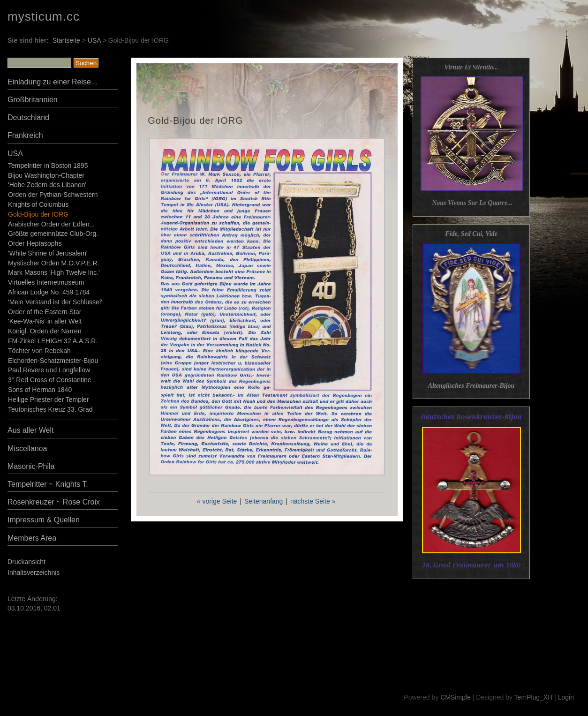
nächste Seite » (313, 501)
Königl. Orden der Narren (45, 331)
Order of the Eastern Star (45, 312)
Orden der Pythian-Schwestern (53, 195)
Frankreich (25, 135)
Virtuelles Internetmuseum (46, 282)
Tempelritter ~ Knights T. (48, 484)
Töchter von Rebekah (39, 351)
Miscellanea (27, 448)
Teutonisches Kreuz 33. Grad (50, 409)
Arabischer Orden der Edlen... (51, 224)
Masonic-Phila (31, 466)
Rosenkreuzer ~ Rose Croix (54, 502)
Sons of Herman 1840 (40, 390)
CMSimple (456, 697)
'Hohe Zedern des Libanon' (47, 185)
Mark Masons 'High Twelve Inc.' (54, 272)
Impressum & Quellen (44, 520)
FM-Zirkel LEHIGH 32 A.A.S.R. (53, 341)
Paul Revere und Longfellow (49, 370)
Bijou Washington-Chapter (46, 175)
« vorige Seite (217, 501)
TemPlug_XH (534, 697)
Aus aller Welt (30, 430)
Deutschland (28, 117)
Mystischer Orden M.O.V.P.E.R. (54, 263)
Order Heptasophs (35, 243)
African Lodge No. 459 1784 (49, 292)
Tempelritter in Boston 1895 (48, 166)
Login (566, 697)
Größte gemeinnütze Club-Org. (53, 234)
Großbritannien (33, 100)
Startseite (66, 40)
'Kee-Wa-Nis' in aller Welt (45, 321)
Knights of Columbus (38, 204)
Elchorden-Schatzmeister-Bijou (53, 361)
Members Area (32, 538)
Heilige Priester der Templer (48, 399)
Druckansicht (26, 562)
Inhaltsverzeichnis (34, 573)
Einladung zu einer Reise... (52, 82)
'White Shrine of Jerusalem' (48, 253)
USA (94, 40)
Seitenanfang (264, 501)
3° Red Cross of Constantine (50, 380)
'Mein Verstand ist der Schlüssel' (55, 302)
